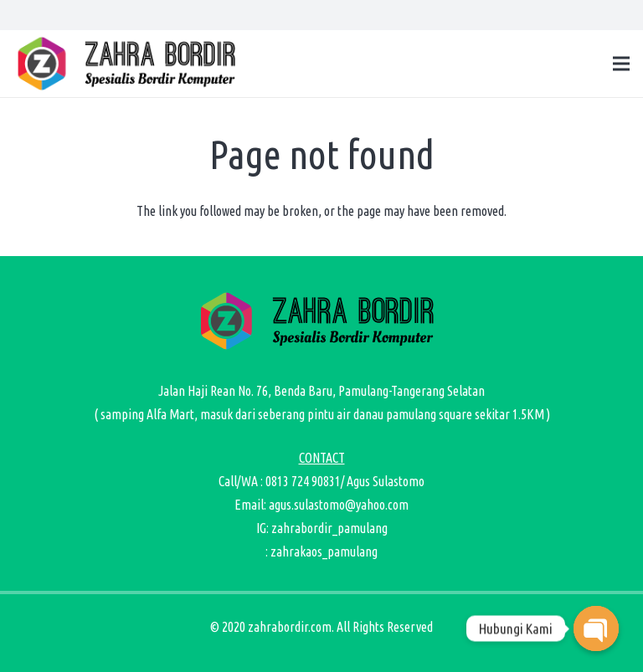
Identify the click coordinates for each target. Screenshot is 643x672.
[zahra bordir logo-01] (131, 64)
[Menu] (621, 64)
